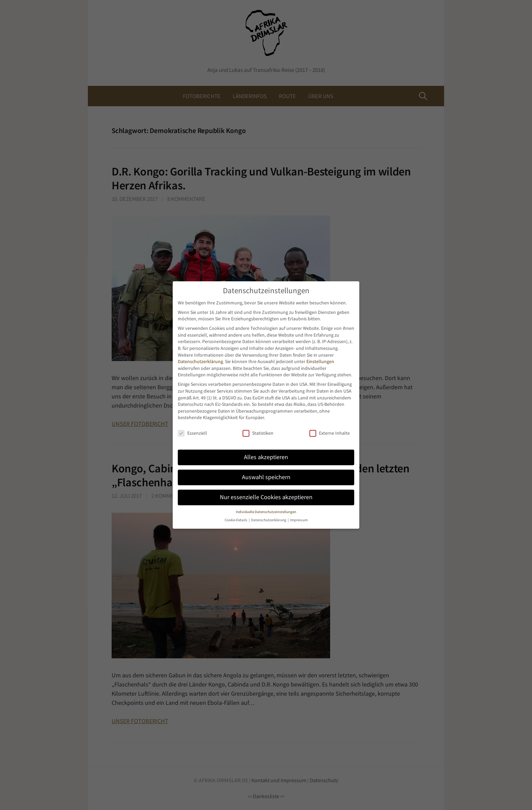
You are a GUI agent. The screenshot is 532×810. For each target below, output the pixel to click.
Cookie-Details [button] (236, 520)
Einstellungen (320, 361)
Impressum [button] (299, 520)
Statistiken (258, 433)
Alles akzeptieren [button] (266, 457)
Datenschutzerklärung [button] (269, 520)
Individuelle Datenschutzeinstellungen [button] (266, 512)
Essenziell (192, 433)
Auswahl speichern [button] (266, 477)
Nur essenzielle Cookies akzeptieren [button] (266, 497)
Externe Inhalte (330, 433)
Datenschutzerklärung (200, 361)
